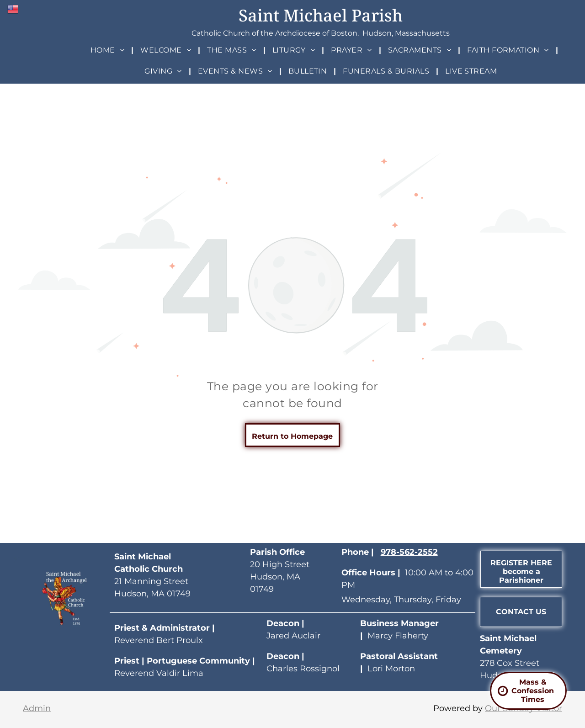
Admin (37, 708)
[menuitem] (109, 50)
